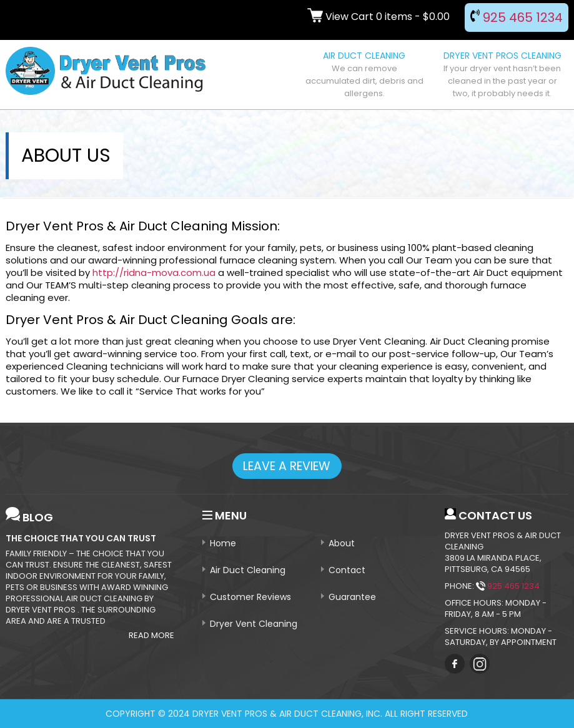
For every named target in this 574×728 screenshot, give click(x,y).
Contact (347, 570)
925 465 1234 (517, 17)
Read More (151, 636)
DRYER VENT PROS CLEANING (502, 75)
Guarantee (352, 597)
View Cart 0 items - (379, 17)
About (342, 543)
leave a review (287, 466)
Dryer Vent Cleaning (254, 624)
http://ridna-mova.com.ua (154, 273)
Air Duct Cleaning (248, 570)
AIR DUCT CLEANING (364, 75)
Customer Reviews (250, 597)
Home (223, 543)
